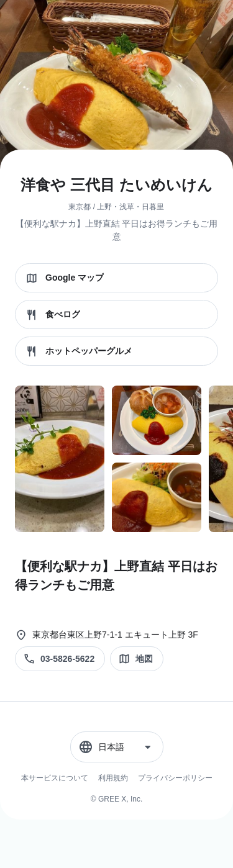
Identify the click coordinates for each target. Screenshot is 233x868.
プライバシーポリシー (175, 778)
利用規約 (113, 778)
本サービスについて (55, 778)
